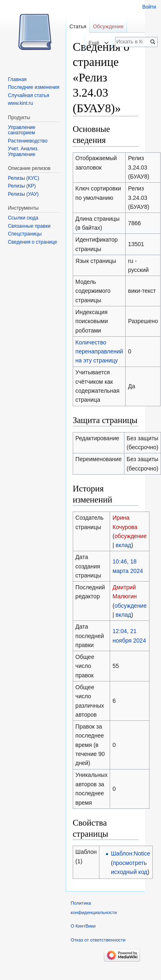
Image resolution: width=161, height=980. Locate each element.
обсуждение (131, 536)
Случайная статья (28, 95)
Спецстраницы (25, 234)
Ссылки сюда (23, 218)
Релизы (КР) (22, 186)
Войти (149, 7)
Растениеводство (28, 141)
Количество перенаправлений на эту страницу (99, 352)
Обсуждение (108, 26)
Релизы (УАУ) (23, 194)
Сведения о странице (32, 242)
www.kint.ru (20, 103)
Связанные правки (29, 226)
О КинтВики (83, 926)
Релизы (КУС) (23, 178)
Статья (78, 26)
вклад (124, 545)
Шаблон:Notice (130, 853)
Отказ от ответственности (98, 940)
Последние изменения (33, 87)
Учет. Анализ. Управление (23, 152)
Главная (17, 79)
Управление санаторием (22, 130)
